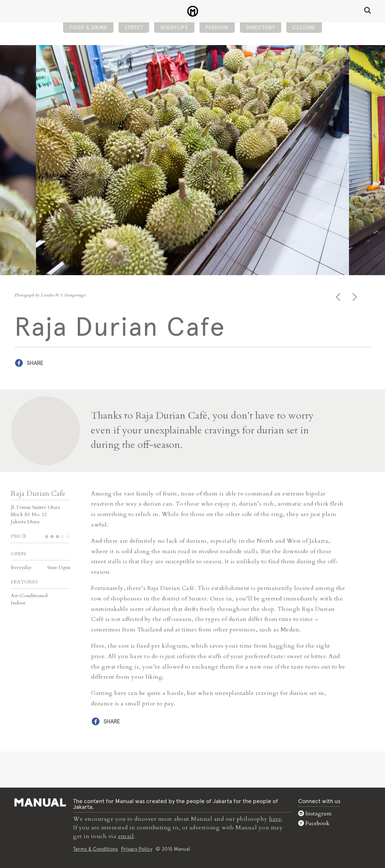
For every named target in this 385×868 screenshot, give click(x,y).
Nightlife (174, 27)
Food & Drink (88, 27)
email (126, 836)
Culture (304, 27)
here (275, 819)
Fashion (217, 27)
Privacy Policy (137, 849)
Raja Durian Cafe (38, 494)
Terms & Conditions (95, 849)
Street (134, 27)
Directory (261, 27)
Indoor (18, 603)
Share (35, 363)
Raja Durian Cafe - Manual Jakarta (192, 11)
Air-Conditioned (29, 596)
